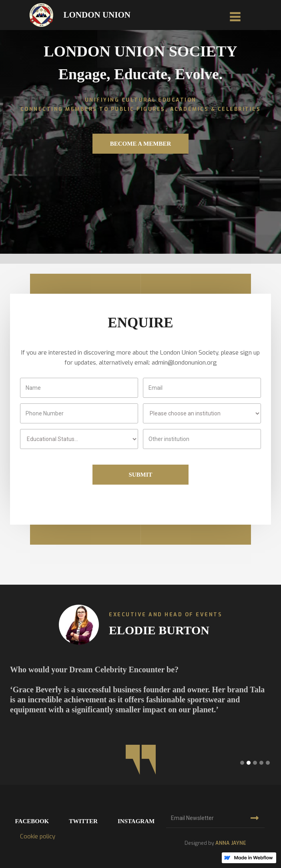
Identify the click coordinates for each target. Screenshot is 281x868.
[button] (235, 15)
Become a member (141, 144)
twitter (83, 821)
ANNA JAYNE (231, 843)
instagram (136, 821)
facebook (32, 821)
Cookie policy (38, 836)
